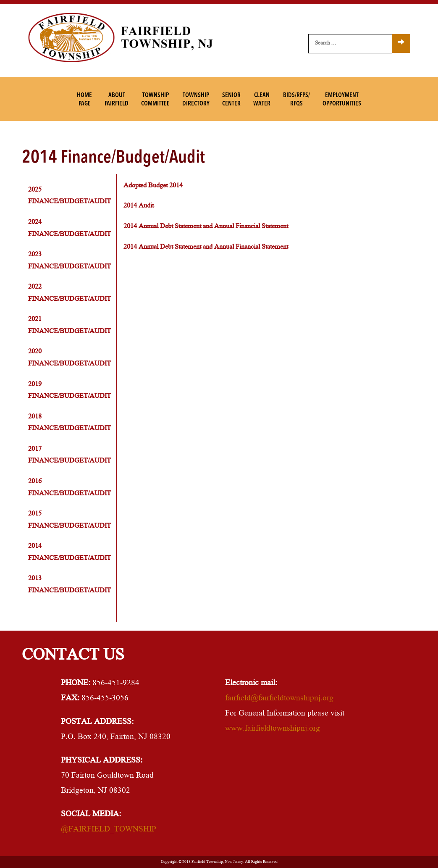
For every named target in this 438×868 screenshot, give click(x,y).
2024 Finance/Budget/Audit (70, 229)
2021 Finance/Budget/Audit (70, 326)
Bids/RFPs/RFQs (296, 100)
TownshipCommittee (155, 100)
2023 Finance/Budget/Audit (70, 261)
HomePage (84, 100)
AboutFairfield (117, 100)
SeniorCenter (231, 100)
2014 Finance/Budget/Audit (70, 552)
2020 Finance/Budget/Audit (70, 358)
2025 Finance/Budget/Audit (70, 196)
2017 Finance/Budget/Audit (70, 455)
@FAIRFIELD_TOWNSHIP (109, 830)
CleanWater (262, 100)
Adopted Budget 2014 (153, 186)
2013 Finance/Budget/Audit (70, 585)
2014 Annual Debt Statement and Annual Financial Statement (206, 227)
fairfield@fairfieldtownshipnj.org (279, 699)
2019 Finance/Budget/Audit (70, 391)
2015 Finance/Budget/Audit (70, 520)
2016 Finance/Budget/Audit (70, 488)
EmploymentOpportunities (342, 100)
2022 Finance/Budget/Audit (70, 293)
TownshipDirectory (196, 100)
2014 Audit (139, 206)
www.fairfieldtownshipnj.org (273, 729)
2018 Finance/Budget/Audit (70, 423)
